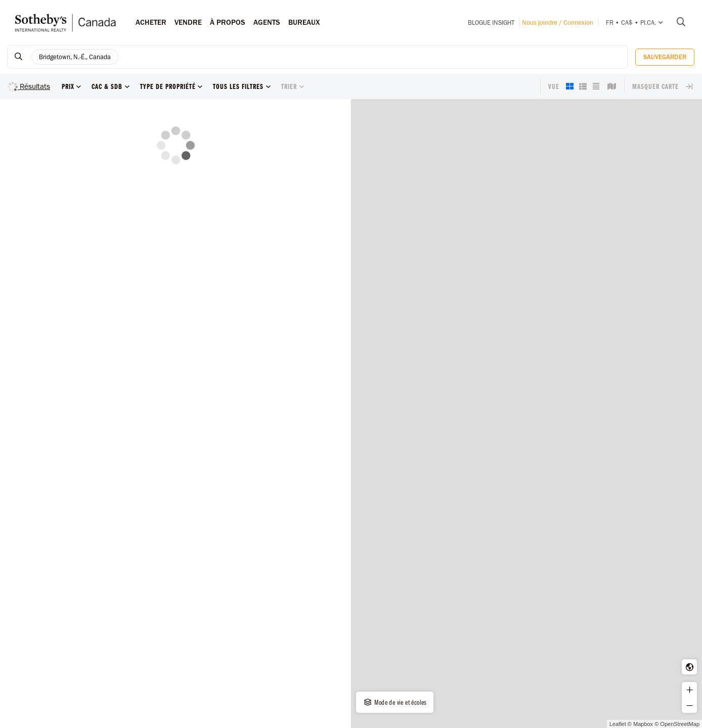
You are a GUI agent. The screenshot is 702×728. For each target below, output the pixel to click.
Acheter (151, 22)
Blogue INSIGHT (491, 22)
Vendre (188, 22)
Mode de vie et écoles (394, 702)
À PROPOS (228, 22)
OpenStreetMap (680, 724)
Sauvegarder (665, 57)
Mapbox (643, 724)
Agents (267, 22)
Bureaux (304, 22)
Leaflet (618, 724)
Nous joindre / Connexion (558, 22)
